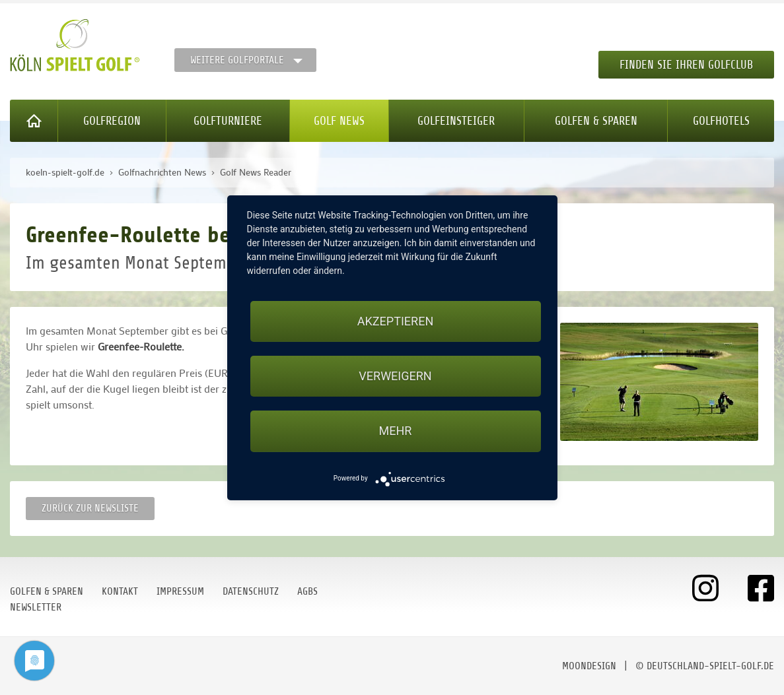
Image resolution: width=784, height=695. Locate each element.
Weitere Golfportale (237, 60)
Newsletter (36, 607)
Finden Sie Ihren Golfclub (686, 65)
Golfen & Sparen (596, 121)
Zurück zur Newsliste (90, 508)
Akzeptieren (395, 321)
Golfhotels (721, 121)
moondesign (589, 666)
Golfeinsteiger (456, 121)
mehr (396, 431)
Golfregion (112, 121)
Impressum (180, 591)
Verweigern (395, 376)
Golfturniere (228, 121)
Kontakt (120, 591)
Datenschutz (251, 591)
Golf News (339, 121)
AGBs (307, 591)
